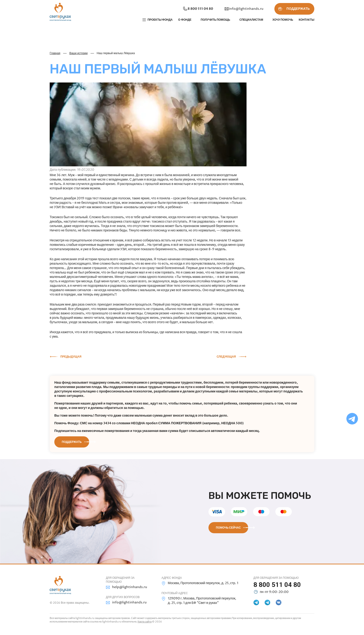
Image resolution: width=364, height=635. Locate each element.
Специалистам (251, 20)
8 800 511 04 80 (198, 9)
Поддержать (72, 442)
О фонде (185, 20)
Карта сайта (145, 622)
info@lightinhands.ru (244, 9)
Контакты (307, 20)
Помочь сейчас (228, 528)
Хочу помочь (283, 20)
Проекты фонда (160, 20)
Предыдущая (71, 357)
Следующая (226, 357)
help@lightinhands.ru (126, 587)
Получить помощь (216, 20)
